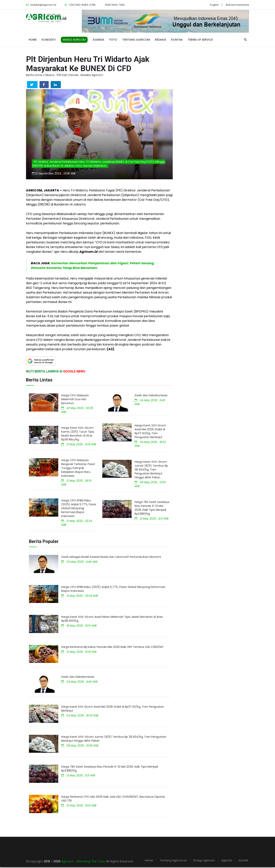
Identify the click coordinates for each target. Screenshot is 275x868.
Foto (113, 40)
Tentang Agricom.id (173, 861)
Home (33, 40)
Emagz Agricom (204, 861)
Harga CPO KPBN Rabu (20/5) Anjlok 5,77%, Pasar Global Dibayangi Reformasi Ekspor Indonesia (79, 509)
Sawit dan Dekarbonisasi (151, 396)
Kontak (177, 40)
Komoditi (49, 40)
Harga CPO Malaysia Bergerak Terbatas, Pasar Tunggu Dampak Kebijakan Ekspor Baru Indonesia (78, 469)
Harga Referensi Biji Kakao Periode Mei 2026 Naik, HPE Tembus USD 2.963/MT (112, 648)
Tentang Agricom (136, 40)
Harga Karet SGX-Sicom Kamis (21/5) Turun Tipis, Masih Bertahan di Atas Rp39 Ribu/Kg (78, 434)
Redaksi (160, 40)
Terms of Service (200, 40)
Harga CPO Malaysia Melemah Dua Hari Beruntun (75, 400)
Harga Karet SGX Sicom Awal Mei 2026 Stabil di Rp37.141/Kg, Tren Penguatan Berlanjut (150, 432)
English (214, 5)
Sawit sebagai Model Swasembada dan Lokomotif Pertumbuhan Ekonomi (111, 558)
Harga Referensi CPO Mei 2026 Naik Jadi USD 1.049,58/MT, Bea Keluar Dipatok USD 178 (113, 799)
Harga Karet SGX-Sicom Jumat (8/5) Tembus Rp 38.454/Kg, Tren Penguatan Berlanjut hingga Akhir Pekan (151, 470)
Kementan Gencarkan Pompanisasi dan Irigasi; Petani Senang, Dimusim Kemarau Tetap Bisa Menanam (93, 266)
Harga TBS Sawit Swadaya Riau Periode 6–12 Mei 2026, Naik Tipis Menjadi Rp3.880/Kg (152, 509)
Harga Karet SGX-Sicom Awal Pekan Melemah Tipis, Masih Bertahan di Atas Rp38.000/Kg (112, 620)
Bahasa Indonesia (237, 5)
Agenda (98, 40)
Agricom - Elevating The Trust (84, 862)
